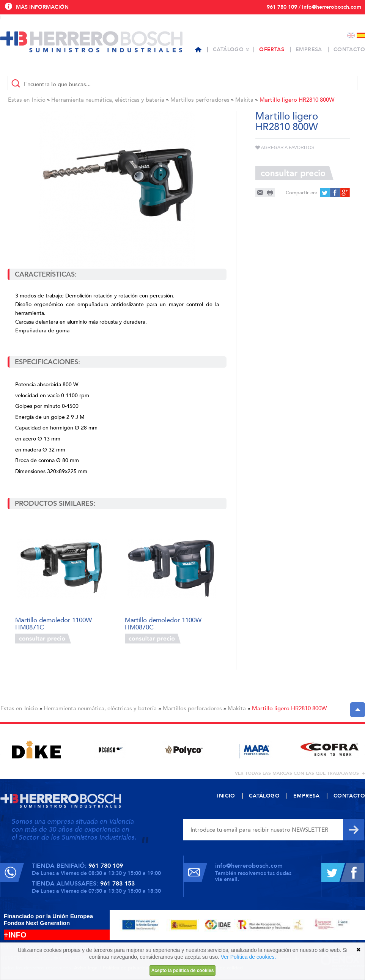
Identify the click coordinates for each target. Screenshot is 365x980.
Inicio (39, 100)
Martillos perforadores (200, 100)
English (351, 35)
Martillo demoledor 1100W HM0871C (53, 623)
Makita (244, 100)
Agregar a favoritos (285, 148)
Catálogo (228, 50)
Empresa (309, 50)
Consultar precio (43, 639)
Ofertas (272, 50)
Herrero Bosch (91, 42)
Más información (42, 7)
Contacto (349, 50)
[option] (37, 750)
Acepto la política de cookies (183, 971)
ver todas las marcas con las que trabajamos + (300, 773)
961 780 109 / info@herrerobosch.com (314, 7)
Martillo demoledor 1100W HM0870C (163, 623)
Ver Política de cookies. (249, 957)
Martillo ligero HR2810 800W (297, 100)
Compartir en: (301, 193)
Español (361, 35)
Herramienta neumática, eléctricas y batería (108, 100)
